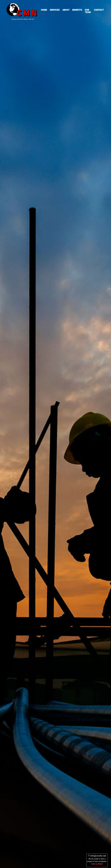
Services (55, 10)
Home (44, 10)
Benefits (77, 10)
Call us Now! (97, 864)
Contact (99, 10)
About (66, 10)
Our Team (88, 11)
